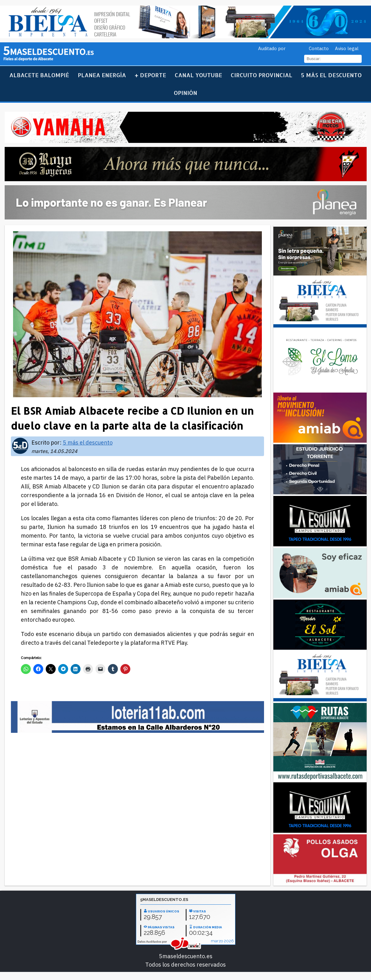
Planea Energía (102, 75)
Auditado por (272, 48)
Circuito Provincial (262, 75)
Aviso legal (347, 48)
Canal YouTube (198, 75)
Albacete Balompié (39, 75)
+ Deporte (150, 75)
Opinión (185, 93)
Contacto (319, 48)
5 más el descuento (331, 75)
